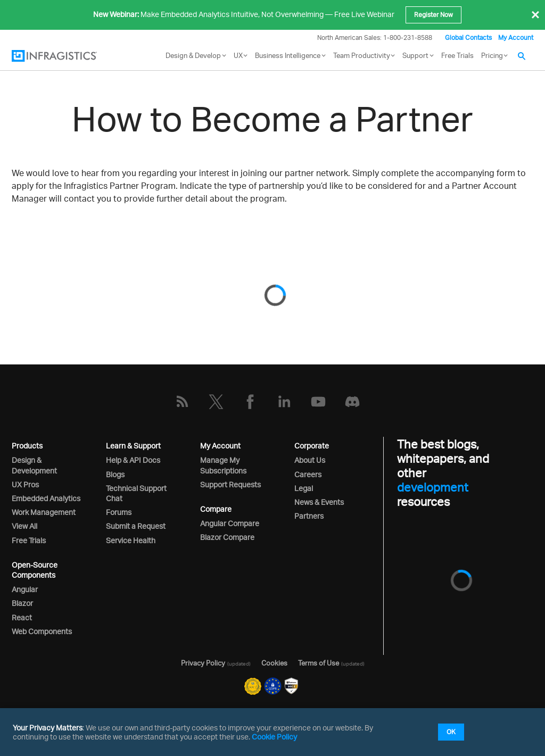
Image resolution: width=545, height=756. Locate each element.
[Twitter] (216, 402)
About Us (310, 460)
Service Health (131, 540)
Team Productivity (362, 55)
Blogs (115, 474)
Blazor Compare (227, 537)
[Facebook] (250, 402)
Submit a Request (136, 526)
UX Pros (25, 484)
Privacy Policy (203, 663)
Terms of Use (319, 663)
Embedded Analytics (46, 498)
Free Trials (457, 55)
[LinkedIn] (284, 402)
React (22, 617)
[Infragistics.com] (65, 56)
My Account (516, 38)
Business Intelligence (288, 55)
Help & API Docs (133, 460)
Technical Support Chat (136, 493)
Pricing (492, 55)
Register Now (433, 15)
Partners (309, 516)
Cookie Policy (274, 737)
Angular (25, 589)
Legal (304, 488)
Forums (119, 512)
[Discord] (352, 402)
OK (451, 732)
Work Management (44, 512)
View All (24, 526)
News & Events (319, 502)
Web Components (42, 631)
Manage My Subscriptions (223, 465)
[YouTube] (318, 402)
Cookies (274, 663)
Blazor (22, 603)
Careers (308, 474)
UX (238, 55)
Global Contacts (468, 38)
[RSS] (182, 402)
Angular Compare (230, 523)
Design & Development (34, 465)
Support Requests (230, 484)
